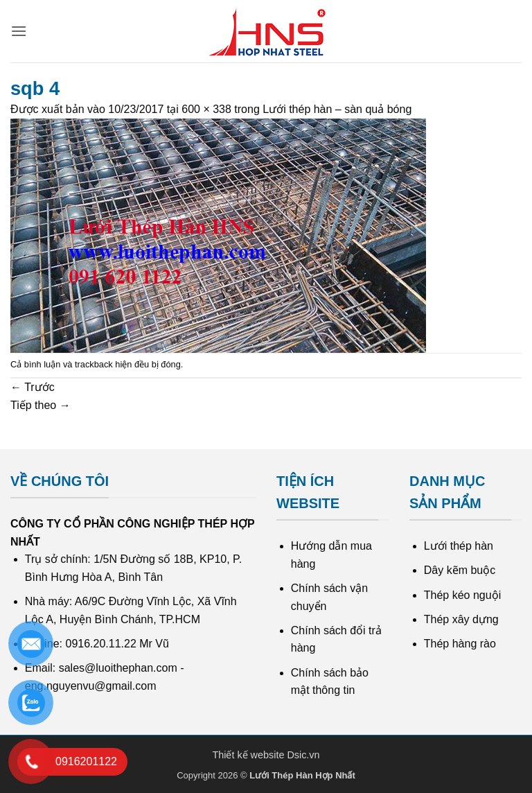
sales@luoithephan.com (118, 668)
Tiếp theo (41, 405)
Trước (33, 387)
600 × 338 (206, 109)
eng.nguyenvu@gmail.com (91, 686)
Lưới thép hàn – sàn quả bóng (337, 109)
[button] (19, 31)
